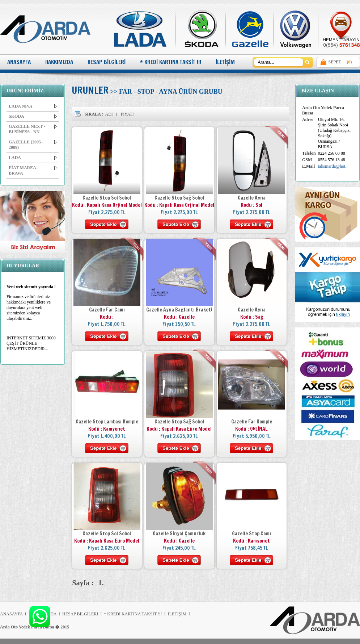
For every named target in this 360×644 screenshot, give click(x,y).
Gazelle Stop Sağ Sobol (179, 198)
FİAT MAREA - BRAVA (33, 170)
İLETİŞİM (225, 62)
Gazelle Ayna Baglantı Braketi (179, 310)
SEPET (334, 62)
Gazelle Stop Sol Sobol (107, 198)
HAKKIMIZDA (59, 62)
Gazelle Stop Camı (251, 534)
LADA (33, 158)
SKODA (33, 116)
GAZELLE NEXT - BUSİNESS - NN (33, 129)
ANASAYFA (19, 62)
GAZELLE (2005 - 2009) (33, 145)
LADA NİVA (33, 106)
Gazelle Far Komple (252, 422)
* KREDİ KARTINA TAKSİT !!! (171, 62)
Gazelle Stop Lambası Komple (107, 422)
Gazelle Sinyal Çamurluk (179, 534)
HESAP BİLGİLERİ (107, 62)
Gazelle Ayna (252, 198)
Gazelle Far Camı (107, 310)
